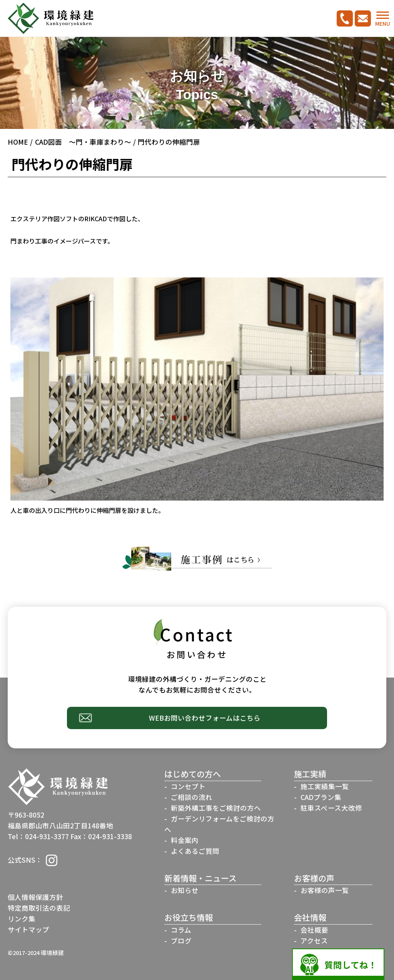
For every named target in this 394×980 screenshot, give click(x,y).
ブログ (181, 941)
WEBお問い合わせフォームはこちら (205, 718)
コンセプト (188, 786)
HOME (18, 142)
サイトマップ (28, 929)
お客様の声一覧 (325, 890)
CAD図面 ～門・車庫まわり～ (83, 142)
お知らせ (185, 890)
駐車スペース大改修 (331, 808)
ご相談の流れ (192, 797)
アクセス (314, 941)
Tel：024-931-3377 (38, 836)
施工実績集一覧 (325, 786)
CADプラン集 (321, 797)
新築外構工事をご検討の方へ (216, 808)
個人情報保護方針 (35, 897)
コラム (181, 930)
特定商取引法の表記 (39, 908)
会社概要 (314, 930)
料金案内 (185, 840)
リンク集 (22, 919)
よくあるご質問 (195, 851)
